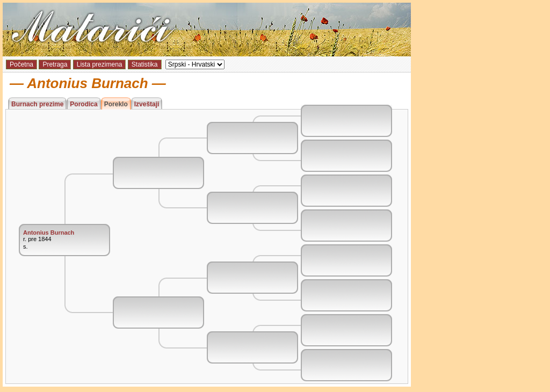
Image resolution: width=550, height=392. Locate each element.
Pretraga (55, 64)
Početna (21, 64)
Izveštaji (147, 104)
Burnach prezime (37, 104)
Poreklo (116, 104)
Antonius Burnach (49, 233)
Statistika (145, 64)
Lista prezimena (100, 64)
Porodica (84, 104)
